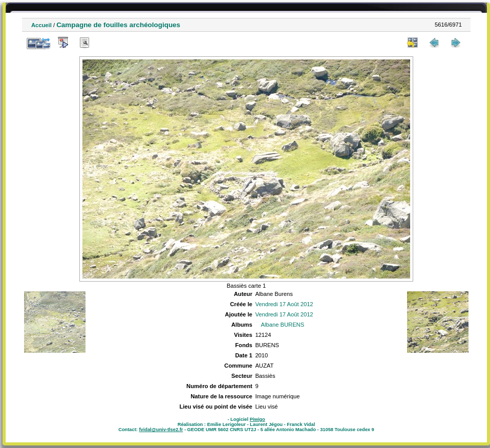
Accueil (41, 25)
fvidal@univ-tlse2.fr (161, 430)
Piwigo (258, 419)
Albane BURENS (283, 325)
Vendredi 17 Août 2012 (284, 304)
